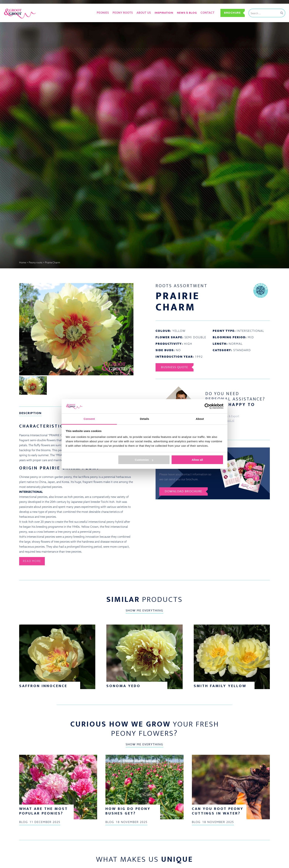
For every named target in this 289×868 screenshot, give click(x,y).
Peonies (103, 13)
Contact (208, 13)
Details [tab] (144, 419)
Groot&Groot (12, 8)
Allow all (197, 460)
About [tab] (200, 419)
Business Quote (175, 367)
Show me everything (144, 611)
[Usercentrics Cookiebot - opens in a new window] (207, 406)
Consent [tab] (89, 419)
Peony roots (123, 13)
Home (23, 262)
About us (144, 13)
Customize (144, 460)
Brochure (232, 13)
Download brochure (183, 491)
